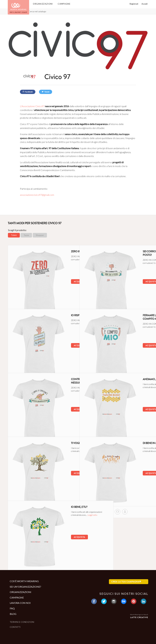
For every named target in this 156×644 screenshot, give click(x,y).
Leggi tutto (67, 261)
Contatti (15, 627)
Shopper (40, 235)
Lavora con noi (20, 603)
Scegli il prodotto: (17, 230)
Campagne (64, 4)
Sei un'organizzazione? (25, 587)
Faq (12, 608)
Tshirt (14, 235)
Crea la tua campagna (126, 582)
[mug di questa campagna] (37, 300)
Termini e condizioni (22, 622)
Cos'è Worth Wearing (24, 581)
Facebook (28, 92)
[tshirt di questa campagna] (29, 300)
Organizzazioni (43, 4)
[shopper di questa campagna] (44, 300)
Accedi (144, 4)
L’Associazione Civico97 (32, 106)
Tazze (26, 235)
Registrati (134, 4)
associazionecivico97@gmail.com (37, 195)
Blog (13, 614)
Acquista (57, 280)
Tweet (46, 92)
